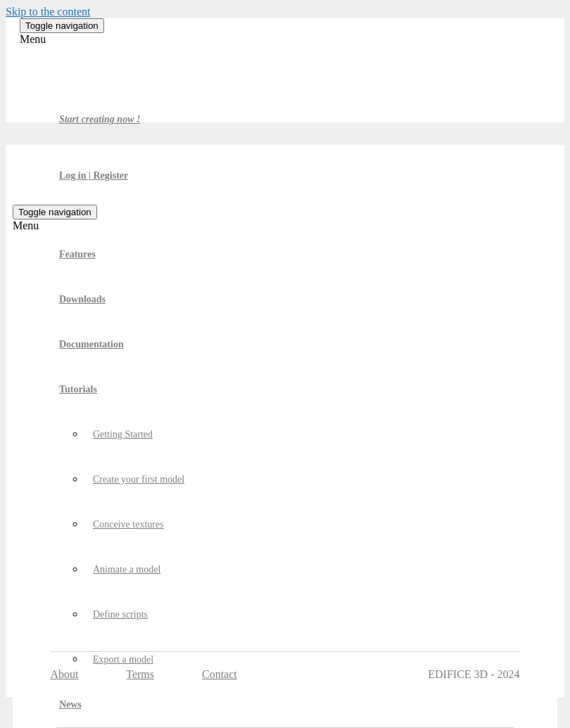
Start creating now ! (100, 119)
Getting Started (123, 434)
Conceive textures (128, 524)
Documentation (91, 344)
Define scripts (120, 614)
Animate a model (127, 569)
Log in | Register (94, 175)
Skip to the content (48, 12)
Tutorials (78, 389)
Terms (140, 674)
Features (77, 254)
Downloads (82, 299)
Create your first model (139, 479)
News (70, 704)
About (65, 674)
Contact (220, 674)
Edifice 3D (81, 74)
